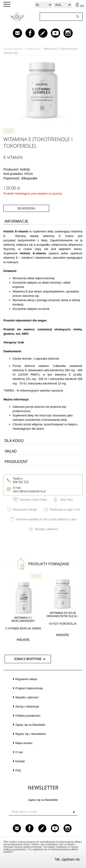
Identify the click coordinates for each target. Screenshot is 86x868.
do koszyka (26, 208)
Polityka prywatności (28, 716)
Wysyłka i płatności (46, 529)
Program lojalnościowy (29, 688)
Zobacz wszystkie (28, 659)
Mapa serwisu (24, 743)
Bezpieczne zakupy (25, 510)
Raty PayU (67, 500)
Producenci (33, 49)
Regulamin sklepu (26, 679)
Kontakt (20, 761)
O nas (19, 752)
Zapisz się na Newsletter (30, 725)
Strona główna (13, 49)
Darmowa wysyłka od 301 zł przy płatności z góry (46, 519)
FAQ (18, 771)
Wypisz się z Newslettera (31, 734)
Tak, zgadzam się (67, 859)
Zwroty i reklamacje (27, 707)
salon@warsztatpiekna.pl (29, 491)
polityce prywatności (15, 849)
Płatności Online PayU (33, 500)
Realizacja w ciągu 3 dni (65, 510)
